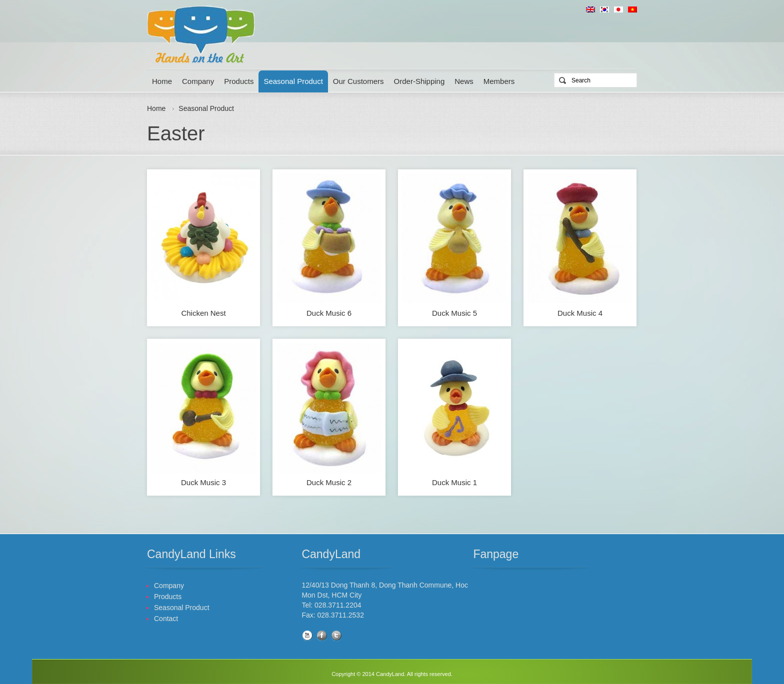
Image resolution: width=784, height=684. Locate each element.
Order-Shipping (419, 81)
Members (499, 81)
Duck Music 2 (329, 482)
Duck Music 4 (580, 313)
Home (162, 81)
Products (239, 81)
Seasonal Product (293, 81)
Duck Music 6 (329, 313)
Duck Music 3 (203, 482)
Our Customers (358, 81)
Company (198, 81)
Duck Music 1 (454, 482)
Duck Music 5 (454, 313)
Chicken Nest (203, 313)
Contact (166, 619)
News (464, 81)
